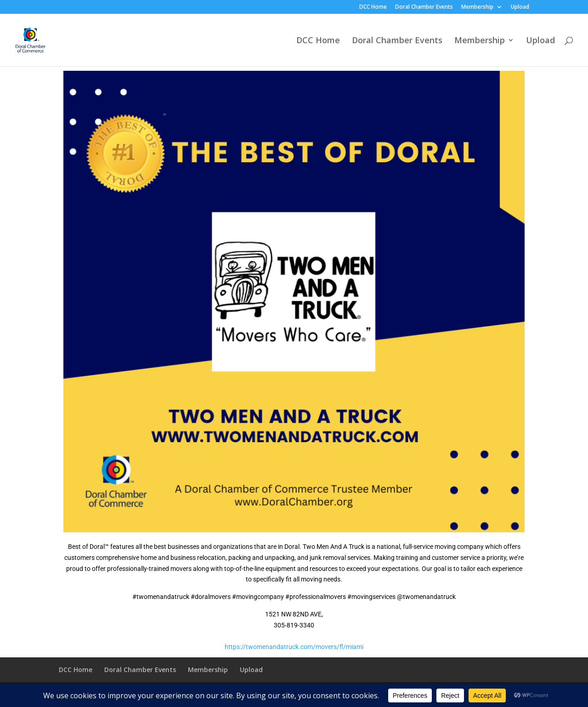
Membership (477, 7)
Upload (520, 7)
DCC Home (373, 7)
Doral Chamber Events (424, 7)
